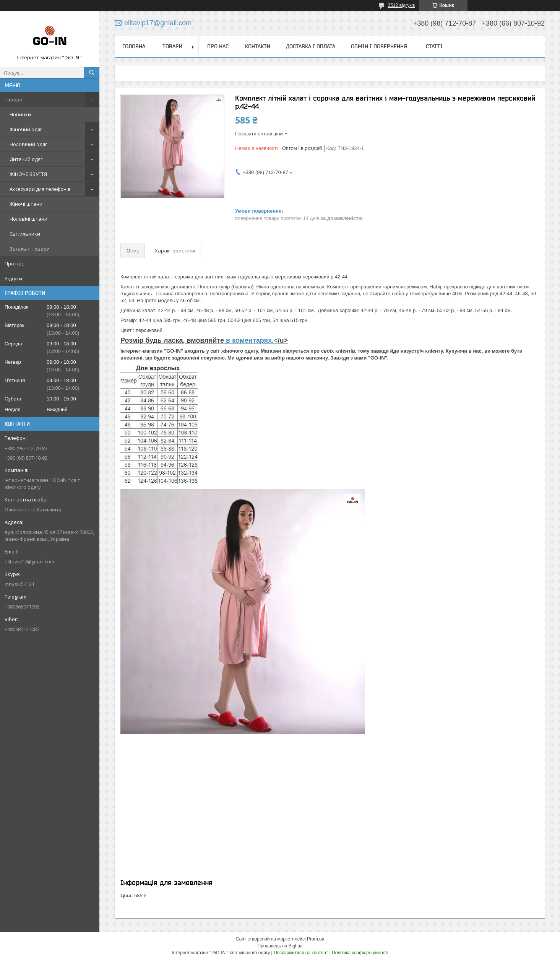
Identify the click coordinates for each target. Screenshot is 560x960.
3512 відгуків (402, 5)
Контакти (258, 46)
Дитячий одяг (26, 159)
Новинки (20, 114)
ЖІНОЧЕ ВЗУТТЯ (28, 174)
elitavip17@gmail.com (29, 561)
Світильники (25, 234)
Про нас (14, 264)
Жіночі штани (26, 204)
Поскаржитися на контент (301, 953)
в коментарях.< (252, 340)
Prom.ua (316, 939)
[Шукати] (92, 73)
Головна (134, 46)
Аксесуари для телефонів (40, 189)
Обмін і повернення (379, 46)
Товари (14, 99)
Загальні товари (30, 249)
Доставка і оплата (311, 46)
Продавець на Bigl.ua (280, 946)
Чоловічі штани (28, 219)
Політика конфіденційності (360, 953)
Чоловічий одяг (28, 144)
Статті (434, 46)
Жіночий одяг (26, 129)
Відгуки (13, 278)
